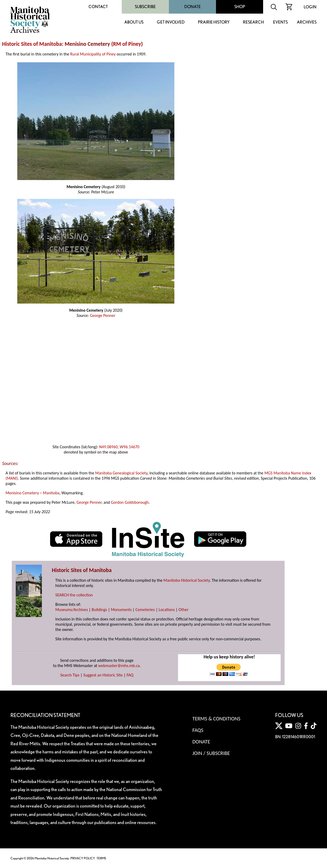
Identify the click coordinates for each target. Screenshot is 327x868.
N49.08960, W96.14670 (119, 447)
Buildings (99, 610)
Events (280, 22)
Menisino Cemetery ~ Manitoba (32, 493)
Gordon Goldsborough (130, 502)
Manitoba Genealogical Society (121, 473)
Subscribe (145, 7)
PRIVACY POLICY (83, 858)
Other (184, 610)
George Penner (102, 315)
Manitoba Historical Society (187, 580)
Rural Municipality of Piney (93, 54)
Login (310, 7)
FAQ (130, 675)
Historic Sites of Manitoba (32, 44)
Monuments (121, 610)
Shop (240, 7)
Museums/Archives (71, 610)
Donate (193, 7)
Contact (98, 7)
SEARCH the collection (74, 595)
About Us (134, 22)
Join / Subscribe (211, 753)
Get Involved (171, 22)
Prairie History (214, 22)
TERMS (101, 858)
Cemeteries (145, 610)
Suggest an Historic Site (103, 675)
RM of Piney (127, 44)
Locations (167, 610)
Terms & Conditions (216, 719)
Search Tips (70, 675)
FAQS (198, 730)
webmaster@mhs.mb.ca (119, 666)
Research (253, 22)
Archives (307, 22)
